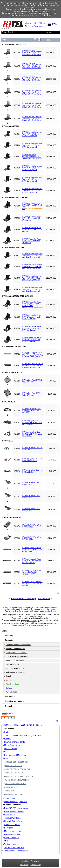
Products (9, 640)
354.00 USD (52, 550)
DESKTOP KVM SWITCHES (16, 784)
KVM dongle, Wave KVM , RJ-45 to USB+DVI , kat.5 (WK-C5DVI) (32, 410)
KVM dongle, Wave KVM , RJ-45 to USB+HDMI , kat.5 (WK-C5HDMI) (32, 423)
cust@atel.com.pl (37, 26)
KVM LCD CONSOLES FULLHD (17, 762)
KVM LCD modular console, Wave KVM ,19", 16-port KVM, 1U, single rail (32, 190)
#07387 (17, 305)
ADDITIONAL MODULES (14, 795)
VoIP (6, 752)
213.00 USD (52, 354)
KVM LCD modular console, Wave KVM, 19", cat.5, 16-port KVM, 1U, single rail (32, 289)
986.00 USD (52, 179)
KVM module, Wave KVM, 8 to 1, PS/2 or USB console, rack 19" (33, 583)
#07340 (17, 354)
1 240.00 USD (51, 305)
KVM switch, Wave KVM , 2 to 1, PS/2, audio (32, 381)
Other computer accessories (15, 851)
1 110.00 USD (51, 190)
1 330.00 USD (51, 229)
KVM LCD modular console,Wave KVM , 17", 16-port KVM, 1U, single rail (32, 157)
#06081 (17, 583)
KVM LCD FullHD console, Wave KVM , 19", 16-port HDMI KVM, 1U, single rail (32, 105)
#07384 (17, 218)
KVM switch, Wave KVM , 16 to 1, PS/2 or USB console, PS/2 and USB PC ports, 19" (33, 366)
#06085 (17, 550)
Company (9, 635)
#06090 (17, 53)
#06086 (17, 538)
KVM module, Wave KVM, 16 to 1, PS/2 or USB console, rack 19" (32, 572)
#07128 (17, 449)
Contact (8, 706)
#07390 (17, 340)
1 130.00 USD (51, 206)
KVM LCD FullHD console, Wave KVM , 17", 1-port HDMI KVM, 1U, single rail (32, 53)
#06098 (17, 510)
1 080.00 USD (51, 53)
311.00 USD (52, 561)
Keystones (8, 828)
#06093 (17, 92)
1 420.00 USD (51, 118)
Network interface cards (14, 742)
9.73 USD (52, 460)
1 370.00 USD (51, 241)
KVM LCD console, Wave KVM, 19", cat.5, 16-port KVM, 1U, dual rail (32, 340)
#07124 (17, 460)
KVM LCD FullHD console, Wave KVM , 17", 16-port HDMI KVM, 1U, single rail (32, 66)
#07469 (17, 179)
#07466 (17, 145)
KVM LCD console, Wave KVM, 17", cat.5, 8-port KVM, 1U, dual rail (32, 305)
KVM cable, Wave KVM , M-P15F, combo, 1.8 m (33, 449)
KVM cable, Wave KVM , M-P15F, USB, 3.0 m (33, 471)
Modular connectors (12, 831)
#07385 (17, 229)
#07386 (17, 241)
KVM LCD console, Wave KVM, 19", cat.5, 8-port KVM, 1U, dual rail (32, 328)
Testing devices (10, 844)
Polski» (10, 713)
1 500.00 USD (51, 340)
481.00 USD (52, 538)
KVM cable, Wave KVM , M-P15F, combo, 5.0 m (33, 460)
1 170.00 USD (51, 218)
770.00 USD (52, 134)
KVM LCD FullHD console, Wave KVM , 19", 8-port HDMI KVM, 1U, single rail (32, 118)
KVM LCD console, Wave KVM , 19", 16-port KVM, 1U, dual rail (32, 241)
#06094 (17, 118)
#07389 (17, 328)
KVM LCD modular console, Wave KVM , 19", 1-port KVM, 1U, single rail (32, 168)
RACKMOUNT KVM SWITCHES (17, 780)
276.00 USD (52, 366)
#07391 (17, 526)
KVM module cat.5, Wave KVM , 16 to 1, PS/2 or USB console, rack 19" (32, 550)
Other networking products (15, 802)
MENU (53, 24)
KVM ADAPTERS (12, 787)
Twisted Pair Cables (12, 818)
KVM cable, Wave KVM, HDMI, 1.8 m (31, 483)
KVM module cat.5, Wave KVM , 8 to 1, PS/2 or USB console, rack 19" (32, 561)
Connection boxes (11, 825)
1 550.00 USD (51, 105)
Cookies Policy (36, 865)
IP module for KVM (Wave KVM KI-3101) (32, 526)
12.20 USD (52, 496)
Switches (8, 732)
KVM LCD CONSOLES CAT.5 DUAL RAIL (20, 776)
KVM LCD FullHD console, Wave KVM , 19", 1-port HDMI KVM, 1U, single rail (32, 92)
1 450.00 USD (51, 328)
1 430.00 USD (51, 66)
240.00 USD (52, 583)
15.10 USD (52, 394)
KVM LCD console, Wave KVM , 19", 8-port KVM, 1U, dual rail (32, 229)
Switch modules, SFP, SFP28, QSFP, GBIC (22, 735)
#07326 (17, 394)
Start (6, 631)
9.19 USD (52, 483)
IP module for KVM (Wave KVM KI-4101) (32, 538)
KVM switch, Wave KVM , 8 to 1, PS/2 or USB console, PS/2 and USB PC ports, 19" (33, 354)
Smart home (44, 599)
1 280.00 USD (51, 289)
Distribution (10, 696)
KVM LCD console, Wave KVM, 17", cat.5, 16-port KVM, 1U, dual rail (32, 317)
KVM (6, 758)
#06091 (17, 79)
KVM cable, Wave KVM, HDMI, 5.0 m (31, 510)
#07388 (17, 317)
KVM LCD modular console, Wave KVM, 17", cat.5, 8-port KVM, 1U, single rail (32, 255)
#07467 (17, 157)
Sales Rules (24, 865)
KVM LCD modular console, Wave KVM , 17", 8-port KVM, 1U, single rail (32, 145)
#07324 (17, 381)
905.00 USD (52, 145)
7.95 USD (52, 471)
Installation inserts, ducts (14, 834)
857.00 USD (52, 168)
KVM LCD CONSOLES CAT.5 (16, 773)
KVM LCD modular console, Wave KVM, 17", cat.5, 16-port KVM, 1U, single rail (32, 267)
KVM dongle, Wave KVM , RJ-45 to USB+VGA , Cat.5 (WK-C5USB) (32, 434)
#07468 (17, 168)
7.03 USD (52, 381)
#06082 (17, 572)
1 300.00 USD (51, 79)
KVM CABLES (10, 791)
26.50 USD (52, 410)
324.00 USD (52, 572)
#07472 (17, 267)
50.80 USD (52, 423)
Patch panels (9, 815)
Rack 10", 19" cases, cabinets (17, 808)
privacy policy (31, 15)
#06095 (17, 105)
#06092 (17, 66)
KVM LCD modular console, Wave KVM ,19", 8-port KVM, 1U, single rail (32, 179)
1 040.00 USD (51, 255)
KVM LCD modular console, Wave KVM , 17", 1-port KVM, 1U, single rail (32, 134)
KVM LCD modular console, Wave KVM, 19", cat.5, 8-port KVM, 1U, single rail (32, 278)
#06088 (17, 410)
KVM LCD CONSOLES (14, 766)
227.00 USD (52, 526)
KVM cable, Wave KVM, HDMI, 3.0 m (31, 497)
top (58, 593)
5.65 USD (52, 449)
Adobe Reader (51, 611)
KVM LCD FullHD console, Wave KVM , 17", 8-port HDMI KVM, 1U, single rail (32, 79)
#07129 (17, 471)
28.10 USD (52, 434)
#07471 (17, 255)
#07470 (17, 190)
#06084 (17, 561)
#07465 (17, 134)
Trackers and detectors (14, 848)
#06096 (17, 483)
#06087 (17, 423)
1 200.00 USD (51, 92)
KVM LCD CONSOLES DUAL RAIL (18, 769)
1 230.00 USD (51, 278)
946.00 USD (52, 157)
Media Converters (11, 745)
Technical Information (14, 701)
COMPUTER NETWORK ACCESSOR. (22, 725)
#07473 (17, 278)
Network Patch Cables (13, 821)
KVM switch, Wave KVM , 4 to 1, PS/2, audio (32, 394)
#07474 (17, 289)
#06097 (17, 496)
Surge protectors (11, 838)
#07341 (17, 366)
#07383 (17, 206)
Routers (7, 739)
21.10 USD (52, 510)
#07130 (17, 434)
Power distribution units (14, 811)
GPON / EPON (10, 749)
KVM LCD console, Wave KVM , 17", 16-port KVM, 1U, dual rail (32, 218)
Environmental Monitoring (24, 599)
